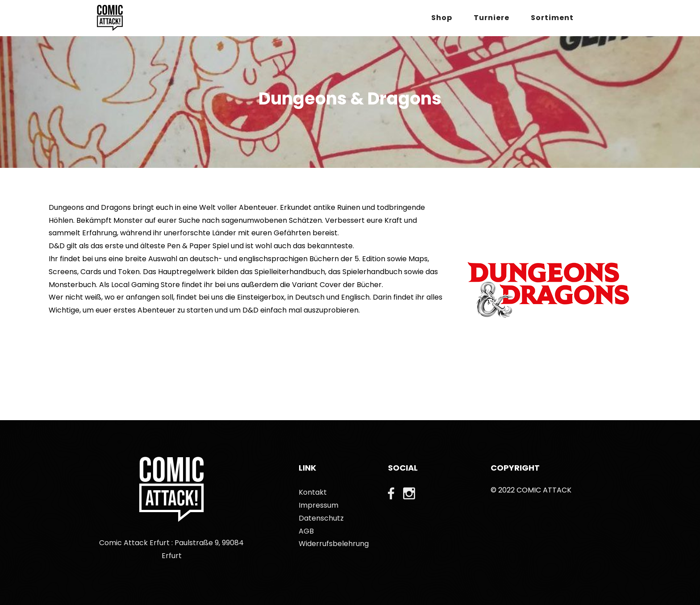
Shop (442, 18)
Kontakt (313, 492)
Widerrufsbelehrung (334, 544)
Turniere (492, 18)
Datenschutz (321, 518)
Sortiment (552, 18)
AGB (306, 531)
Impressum (319, 505)
